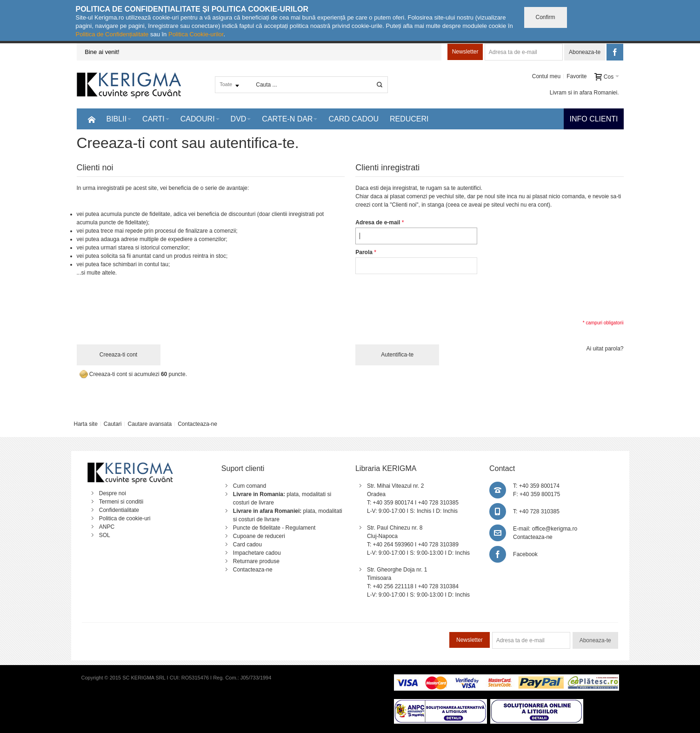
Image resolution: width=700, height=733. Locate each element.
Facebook (525, 554)
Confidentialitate (119, 510)
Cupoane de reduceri (259, 536)
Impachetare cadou (257, 553)
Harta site (85, 424)
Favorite (577, 76)
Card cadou (247, 545)
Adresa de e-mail (378, 222)
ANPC (107, 527)
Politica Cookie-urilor (196, 34)
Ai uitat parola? (605, 349)
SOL (105, 535)
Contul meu (546, 76)
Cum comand (250, 486)
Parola (364, 252)
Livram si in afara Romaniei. (584, 93)
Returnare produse (256, 561)
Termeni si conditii (121, 502)
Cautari (113, 424)
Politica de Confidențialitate (112, 34)
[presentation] (426, 296)
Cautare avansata (150, 424)
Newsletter (465, 52)
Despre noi (113, 493)
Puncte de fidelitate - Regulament (274, 528)
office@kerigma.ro (555, 529)
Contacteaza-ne (197, 424)
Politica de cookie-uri (125, 518)
